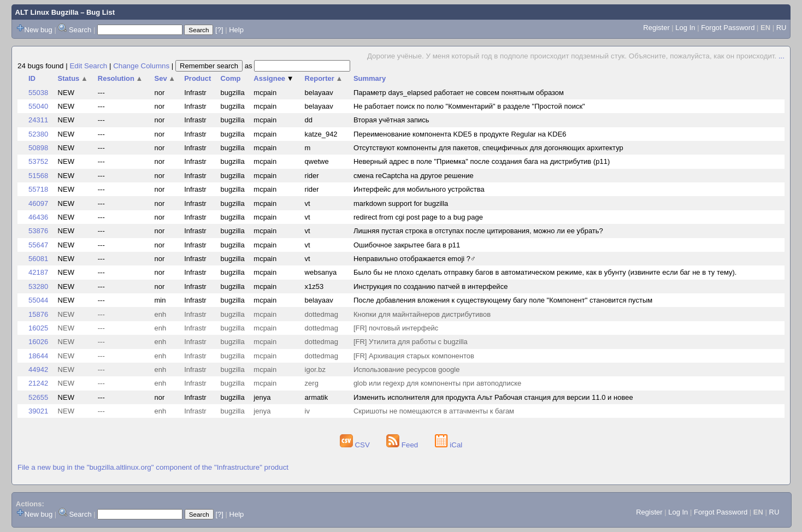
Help (236, 30)
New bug (39, 30)
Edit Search (88, 66)
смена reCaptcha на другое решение (414, 176)
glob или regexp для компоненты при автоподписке (437, 383)
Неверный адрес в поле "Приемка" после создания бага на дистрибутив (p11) (482, 161)
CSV (356, 445)
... (782, 56)
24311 (38, 120)
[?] (219, 30)
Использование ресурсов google (406, 370)
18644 (38, 356)
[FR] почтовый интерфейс (396, 328)
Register (656, 28)
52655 (38, 397)
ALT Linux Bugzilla (47, 12)
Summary (370, 78)
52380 (38, 134)
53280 (38, 286)
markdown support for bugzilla (401, 203)
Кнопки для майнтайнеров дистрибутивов (422, 314)
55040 (38, 106)
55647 (38, 245)
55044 (38, 300)
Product (197, 78)
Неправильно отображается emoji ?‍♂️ (415, 259)
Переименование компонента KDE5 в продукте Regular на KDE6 (460, 134)
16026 (38, 342)
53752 (38, 161)
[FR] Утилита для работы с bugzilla (411, 342)
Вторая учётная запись (391, 120)
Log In (685, 28)
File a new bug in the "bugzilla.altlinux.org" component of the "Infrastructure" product (153, 467)
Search (80, 30)
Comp (231, 78)
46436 (38, 217)
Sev (165, 78)
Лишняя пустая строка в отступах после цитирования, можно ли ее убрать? (478, 231)
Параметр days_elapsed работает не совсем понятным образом (459, 93)
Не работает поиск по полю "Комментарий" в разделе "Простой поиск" (469, 106)
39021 (38, 411)
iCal (449, 445)
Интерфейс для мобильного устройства (419, 189)
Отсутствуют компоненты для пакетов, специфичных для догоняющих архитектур (488, 148)
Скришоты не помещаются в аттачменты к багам (434, 411)
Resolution (120, 78)
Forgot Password (728, 28)
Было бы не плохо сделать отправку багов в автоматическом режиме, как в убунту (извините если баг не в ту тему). (545, 272)
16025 (38, 328)
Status (73, 78)
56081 (38, 259)
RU (782, 28)
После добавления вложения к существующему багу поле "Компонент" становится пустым (503, 300)
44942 (38, 370)
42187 (38, 272)
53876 (38, 231)
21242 (38, 383)
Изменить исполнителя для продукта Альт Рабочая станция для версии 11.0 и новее (493, 397)
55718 (38, 189)
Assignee (273, 78)
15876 (38, 314)
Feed (403, 445)
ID (32, 78)
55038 (38, 93)
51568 (38, 176)
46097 (38, 203)
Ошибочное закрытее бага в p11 (407, 245)
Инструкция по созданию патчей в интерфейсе (431, 286)
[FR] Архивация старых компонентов (414, 356)
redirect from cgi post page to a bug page (418, 217)
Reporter (324, 78)
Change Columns (141, 66)
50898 (38, 148)
